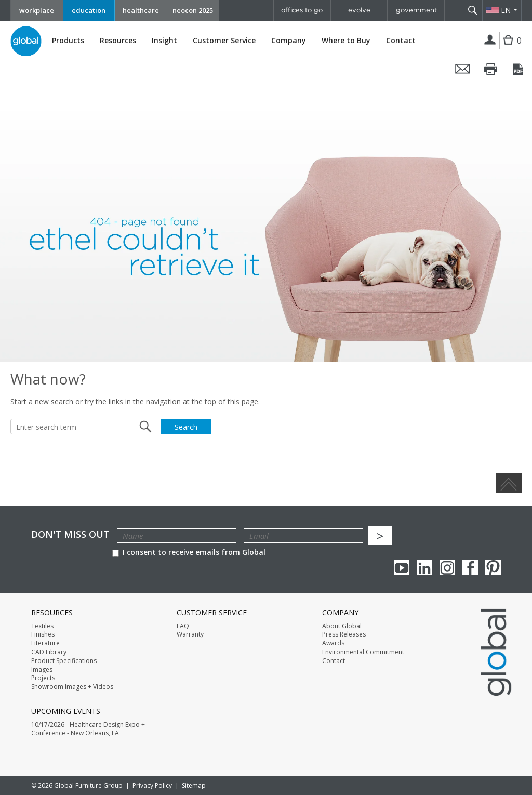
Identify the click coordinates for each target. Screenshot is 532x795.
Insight (164, 40)
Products (68, 41)
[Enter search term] (82, 427)
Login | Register (490, 41)
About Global (342, 626)
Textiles (42, 626)
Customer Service (224, 41)
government (416, 10)
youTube (402, 567)
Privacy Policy (152, 785)
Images (42, 670)
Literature (45, 643)
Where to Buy (346, 41)
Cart (509, 48)
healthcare (141, 10)
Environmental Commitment (363, 652)
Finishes (43, 634)
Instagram (447, 567)
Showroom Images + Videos (72, 687)
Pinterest (493, 567)
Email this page (463, 69)
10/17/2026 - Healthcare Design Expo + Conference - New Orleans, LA (88, 729)
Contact (401, 40)
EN (506, 10)
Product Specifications (64, 661)
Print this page (491, 69)
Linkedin (424, 567)
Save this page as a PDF (519, 69)
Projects (43, 678)
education (89, 10)
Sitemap (194, 785)
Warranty (190, 634)
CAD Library (49, 652)
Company (289, 41)
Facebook (470, 567)
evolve (359, 10)
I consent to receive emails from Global (189, 552)
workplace (37, 10)
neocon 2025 (193, 10)
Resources (118, 41)
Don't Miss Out (70, 534)
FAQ (183, 626)
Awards (333, 643)
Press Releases (344, 634)
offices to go (302, 10)
